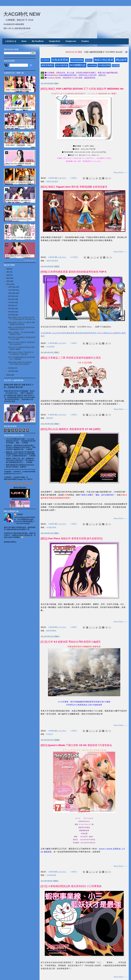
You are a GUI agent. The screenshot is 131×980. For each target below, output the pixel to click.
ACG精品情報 (104, 65)
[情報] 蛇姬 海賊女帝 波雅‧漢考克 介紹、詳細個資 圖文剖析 (26, 201)
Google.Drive (55, 41)
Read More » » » (121, 173)
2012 (8, 281)
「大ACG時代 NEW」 (19, 477)
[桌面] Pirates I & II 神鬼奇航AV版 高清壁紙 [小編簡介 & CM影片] (28, 182)
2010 (8, 375)
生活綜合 (45, 60)
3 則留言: (74, 627)
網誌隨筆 (121, 60)
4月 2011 (12, 312)
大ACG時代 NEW (22, 14)
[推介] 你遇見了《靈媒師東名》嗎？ (18, 127)
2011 (8, 284)
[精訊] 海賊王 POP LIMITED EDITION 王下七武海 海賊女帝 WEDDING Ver (82, 89)
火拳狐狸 (20, 514)
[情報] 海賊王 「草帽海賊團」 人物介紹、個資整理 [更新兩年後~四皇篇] (31, 145)
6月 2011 (12, 305)
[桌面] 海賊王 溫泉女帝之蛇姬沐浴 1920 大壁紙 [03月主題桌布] (20, 363)
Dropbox (85, 41)
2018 (8, 269)
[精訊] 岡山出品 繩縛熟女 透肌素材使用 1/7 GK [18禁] (70, 429)
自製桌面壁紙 (60, 60)
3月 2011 (12, 315)
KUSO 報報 (116, 66)
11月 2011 (12, 290)
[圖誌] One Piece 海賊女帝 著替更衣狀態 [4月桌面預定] (71, 538)
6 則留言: (74, 178)
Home (24, 41)
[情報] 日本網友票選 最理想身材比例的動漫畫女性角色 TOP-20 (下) (29, 108)
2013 (8, 278)
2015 (8, 275)
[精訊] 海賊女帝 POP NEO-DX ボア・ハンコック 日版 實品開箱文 (29, 256)
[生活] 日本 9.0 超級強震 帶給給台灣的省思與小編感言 (71, 642)
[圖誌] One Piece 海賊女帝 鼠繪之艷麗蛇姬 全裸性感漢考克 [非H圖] (29, 164)
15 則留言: (75, 257)
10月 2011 (12, 293)
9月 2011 (12, 296)
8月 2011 (12, 299)
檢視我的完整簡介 (10, 542)
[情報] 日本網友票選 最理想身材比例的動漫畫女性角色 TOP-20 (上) (29, 90)
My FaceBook (38, 41)
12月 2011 (12, 287)
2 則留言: (74, 343)
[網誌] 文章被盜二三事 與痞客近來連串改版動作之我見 (71, 358)
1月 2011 (12, 371)
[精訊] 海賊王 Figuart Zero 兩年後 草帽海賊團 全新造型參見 (74, 187)
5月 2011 (12, 309)
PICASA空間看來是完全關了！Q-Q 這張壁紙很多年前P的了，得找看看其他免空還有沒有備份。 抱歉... (21, 441)
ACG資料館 (92, 65)
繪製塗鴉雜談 (47, 65)
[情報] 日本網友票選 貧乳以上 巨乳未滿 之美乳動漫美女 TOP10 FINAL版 (31, 219)
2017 (8, 272)
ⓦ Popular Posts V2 (30, 261)
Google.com (71, 41)
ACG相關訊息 (78, 65)
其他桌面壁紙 (77, 60)
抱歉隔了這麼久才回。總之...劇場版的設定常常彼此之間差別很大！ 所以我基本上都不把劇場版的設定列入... (20, 460)
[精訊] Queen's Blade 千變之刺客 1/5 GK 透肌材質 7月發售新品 (76, 745)
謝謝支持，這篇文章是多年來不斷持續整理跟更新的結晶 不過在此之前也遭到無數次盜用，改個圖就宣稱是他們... (20, 454)
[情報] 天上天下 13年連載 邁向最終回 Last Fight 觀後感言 (26, 237)
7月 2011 (12, 302)
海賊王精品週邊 (104, 60)
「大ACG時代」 (17, 472)
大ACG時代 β (11, 41)
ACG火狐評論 (62, 65)
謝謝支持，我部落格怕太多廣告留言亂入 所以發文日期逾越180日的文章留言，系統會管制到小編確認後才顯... (21, 447)
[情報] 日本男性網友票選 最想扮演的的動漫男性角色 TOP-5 (73, 272)
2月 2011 (12, 368)
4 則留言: (74, 415)
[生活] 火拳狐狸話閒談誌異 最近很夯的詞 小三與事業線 (71, 886)
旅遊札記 (89, 60)
